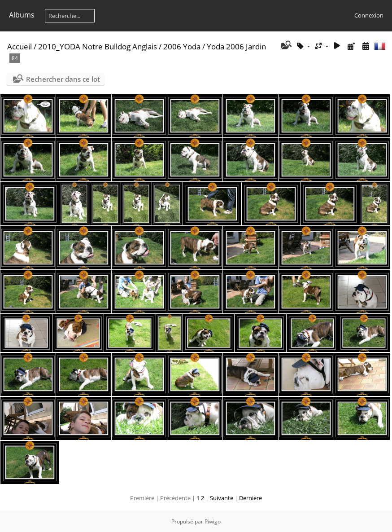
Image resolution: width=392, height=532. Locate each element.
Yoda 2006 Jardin (236, 46)
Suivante (222, 498)
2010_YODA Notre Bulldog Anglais (98, 46)
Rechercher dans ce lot (63, 79)
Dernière (250, 498)
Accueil (20, 46)
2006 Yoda (182, 46)
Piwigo (213, 521)
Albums (22, 15)
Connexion (369, 15)
